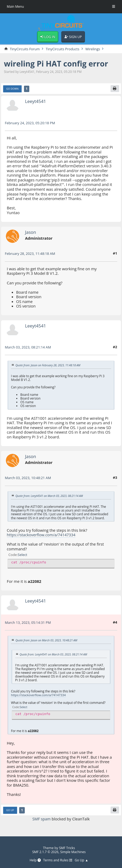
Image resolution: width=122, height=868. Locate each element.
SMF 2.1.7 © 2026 (45, 852)
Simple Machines (73, 852)
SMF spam (42, 819)
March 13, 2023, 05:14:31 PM (28, 623)
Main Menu (16, 7)
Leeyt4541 (36, 102)
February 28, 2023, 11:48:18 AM (30, 254)
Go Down (13, 89)
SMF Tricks (67, 848)
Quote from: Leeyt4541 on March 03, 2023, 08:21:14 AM (50, 496)
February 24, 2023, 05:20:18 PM (30, 123)
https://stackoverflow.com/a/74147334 (42, 535)
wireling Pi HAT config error (57, 64)
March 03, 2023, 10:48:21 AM (28, 478)
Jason (31, 233)
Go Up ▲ (82, 860)
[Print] (115, 89)
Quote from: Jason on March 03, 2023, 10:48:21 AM (47, 641)
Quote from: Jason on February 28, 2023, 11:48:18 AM (49, 366)
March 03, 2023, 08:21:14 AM (28, 348)
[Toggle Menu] (114, 7)
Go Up (10, 811)
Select (23, 555)
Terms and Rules (58, 860)
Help (35, 860)
